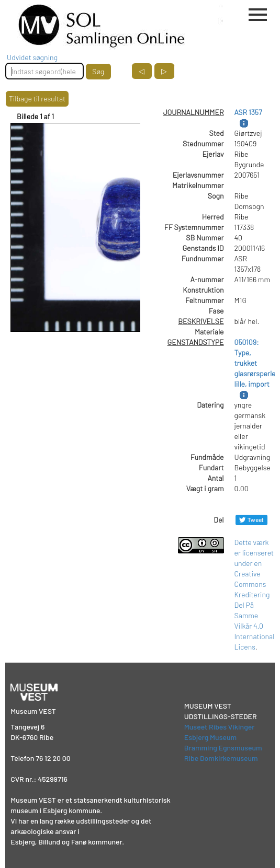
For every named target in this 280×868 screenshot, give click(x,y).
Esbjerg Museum (210, 737)
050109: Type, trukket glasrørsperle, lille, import (256, 363)
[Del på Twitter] (251, 520)
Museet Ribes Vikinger (220, 727)
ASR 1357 (248, 112)
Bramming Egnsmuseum (223, 748)
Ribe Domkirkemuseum (221, 758)
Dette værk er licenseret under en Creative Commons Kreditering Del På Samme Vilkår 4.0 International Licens (255, 594)
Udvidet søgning (32, 57)
